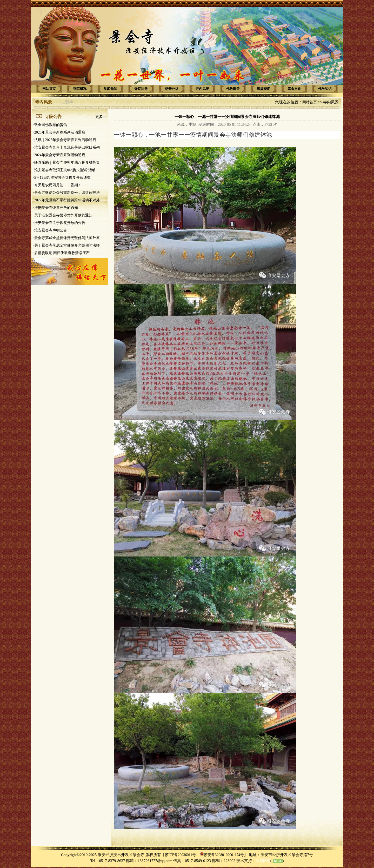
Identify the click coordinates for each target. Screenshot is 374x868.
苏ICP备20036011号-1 (182, 855)
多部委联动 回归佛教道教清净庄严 (62, 253)
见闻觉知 (110, 89)
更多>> (101, 117)
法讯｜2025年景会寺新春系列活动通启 (65, 140)
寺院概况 (80, 89)
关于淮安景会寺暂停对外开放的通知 (63, 215)
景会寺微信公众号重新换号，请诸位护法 (67, 193)
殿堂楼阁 (264, 89)
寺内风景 (202, 89)
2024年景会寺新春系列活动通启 (60, 155)
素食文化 (294, 89)
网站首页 (49, 89)
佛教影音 (233, 89)
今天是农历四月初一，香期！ (58, 185)
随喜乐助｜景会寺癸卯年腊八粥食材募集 (67, 163)
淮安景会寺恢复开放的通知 (56, 208)
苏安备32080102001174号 (224, 855)
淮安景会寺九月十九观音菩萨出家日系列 (67, 147)
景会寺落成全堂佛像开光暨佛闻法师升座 (67, 238)
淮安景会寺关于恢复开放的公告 (60, 223)
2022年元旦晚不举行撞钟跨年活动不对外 (67, 200)
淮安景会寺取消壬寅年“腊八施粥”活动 (65, 170)
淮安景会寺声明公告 (51, 230)
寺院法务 (141, 89)
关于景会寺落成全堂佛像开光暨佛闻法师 (67, 245)
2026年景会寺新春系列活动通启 (60, 132)
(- (264, 861)
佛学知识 (325, 89)
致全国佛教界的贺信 (51, 125)
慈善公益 (172, 89)
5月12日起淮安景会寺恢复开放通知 (62, 178)
